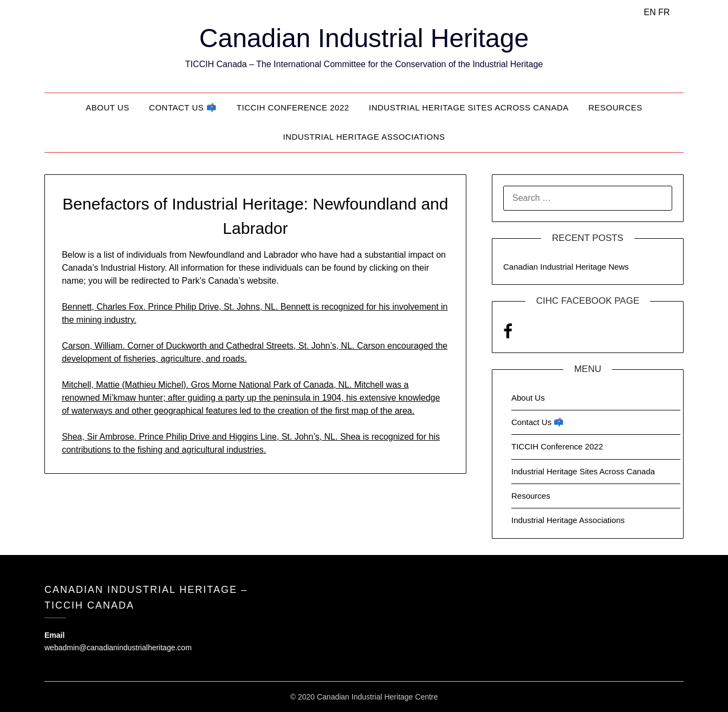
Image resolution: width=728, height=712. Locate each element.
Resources (615, 107)
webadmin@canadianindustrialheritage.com (118, 648)
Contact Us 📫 (183, 107)
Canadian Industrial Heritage (364, 38)
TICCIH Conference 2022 (293, 107)
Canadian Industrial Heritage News (566, 267)
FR (664, 12)
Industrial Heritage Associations (364, 137)
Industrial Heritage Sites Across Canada (469, 107)
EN (649, 12)
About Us (107, 107)
